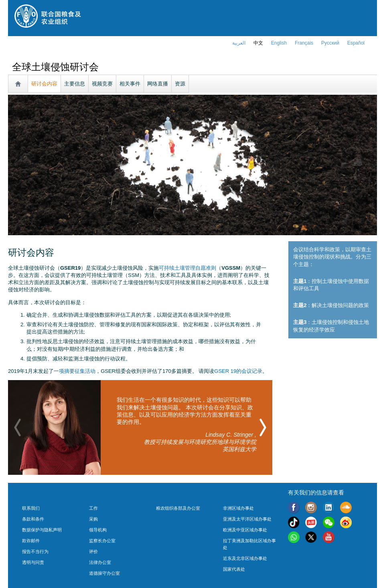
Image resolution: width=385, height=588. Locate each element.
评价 (93, 551)
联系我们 (31, 508)
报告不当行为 (35, 551)
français (304, 43)
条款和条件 (33, 519)
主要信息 (75, 84)
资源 (180, 84)
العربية (239, 43)
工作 (93, 508)
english (279, 43)
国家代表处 (234, 569)
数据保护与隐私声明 (42, 530)
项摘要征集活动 (77, 371)
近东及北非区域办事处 (245, 558)
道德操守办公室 (104, 573)
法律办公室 (100, 562)
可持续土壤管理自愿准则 (187, 268)
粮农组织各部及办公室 (178, 508)
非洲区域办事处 (238, 508)
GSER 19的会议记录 (238, 371)
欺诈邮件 (31, 541)
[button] (263, 427)
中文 (258, 43)
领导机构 (98, 530)
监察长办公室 (102, 541)
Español (356, 43)
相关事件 (130, 84)
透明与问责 (33, 562)
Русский (330, 43)
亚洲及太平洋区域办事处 (247, 519)
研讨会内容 (44, 84)
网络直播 (158, 84)
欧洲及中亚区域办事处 (245, 530)
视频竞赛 (102, 84)
